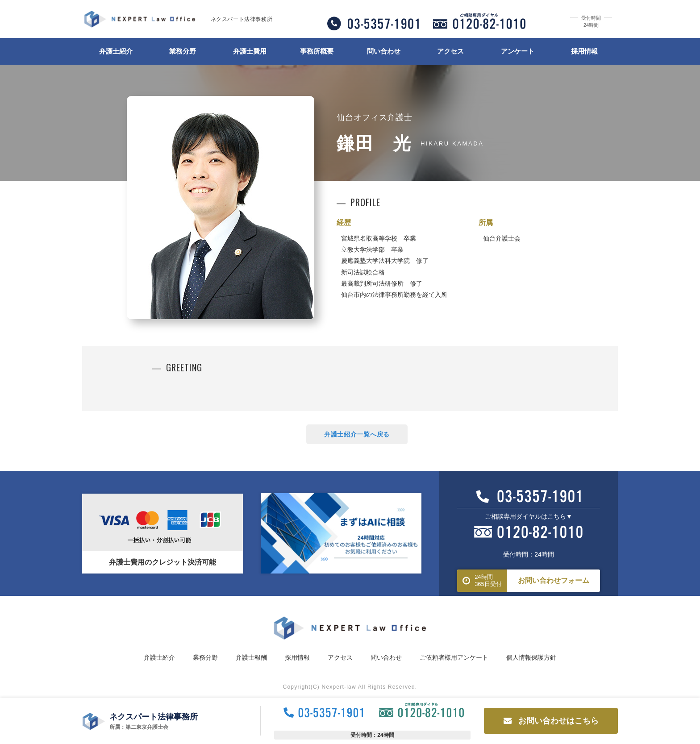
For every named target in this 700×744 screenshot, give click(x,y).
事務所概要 (317, 51)
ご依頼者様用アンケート (454, 657)
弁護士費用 (250, 51)
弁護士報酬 (251, 657)
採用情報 (584, 51)
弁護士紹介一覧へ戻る (357, 434)
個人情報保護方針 (531, 657)
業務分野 (183, 51)
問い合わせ (384, 51)
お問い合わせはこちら (551, 721)
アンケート (518, 51)
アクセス (450, 51)
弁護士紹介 (116, 51)
